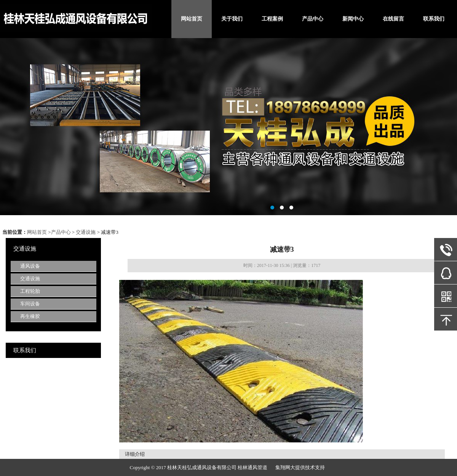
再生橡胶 (30, 316)
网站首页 (192, 19)
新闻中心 (353, 19)
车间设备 (30, 304)
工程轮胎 (30, 291)
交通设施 (86, 232)
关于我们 (232, 19)
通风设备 (30, 266)
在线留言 (393, 19)
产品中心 (313, 19)
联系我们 (434, 19)
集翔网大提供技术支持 (300, 467)
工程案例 (272, 19)
